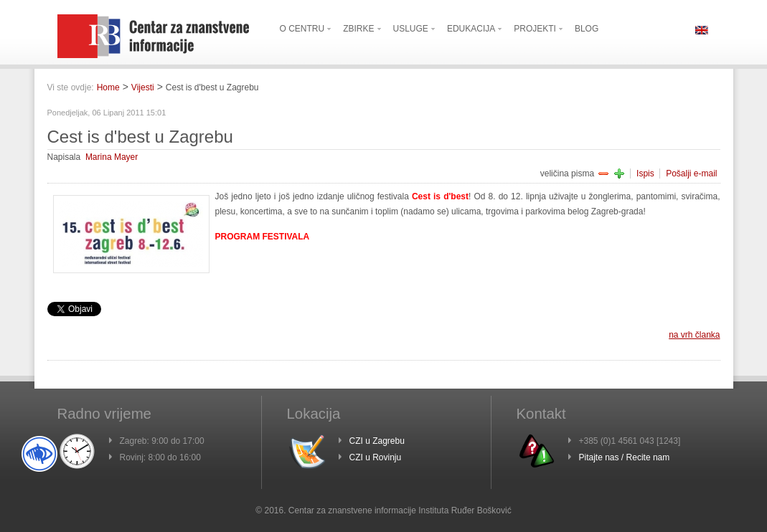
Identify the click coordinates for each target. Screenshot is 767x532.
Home (108, 87)
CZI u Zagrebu (377, 441)
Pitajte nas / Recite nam (625, 457)
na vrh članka (694, 335)
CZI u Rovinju (376, 457)
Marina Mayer (112, 157)
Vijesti (143, 87)
